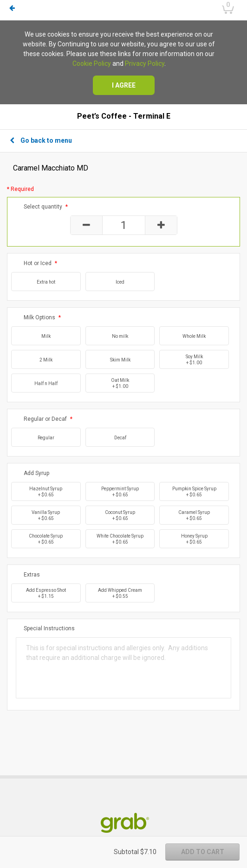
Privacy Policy (145, 63)
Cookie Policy (92, 63)
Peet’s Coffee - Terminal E (124, 116)
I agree (124, 85)
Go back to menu (41, 140)
